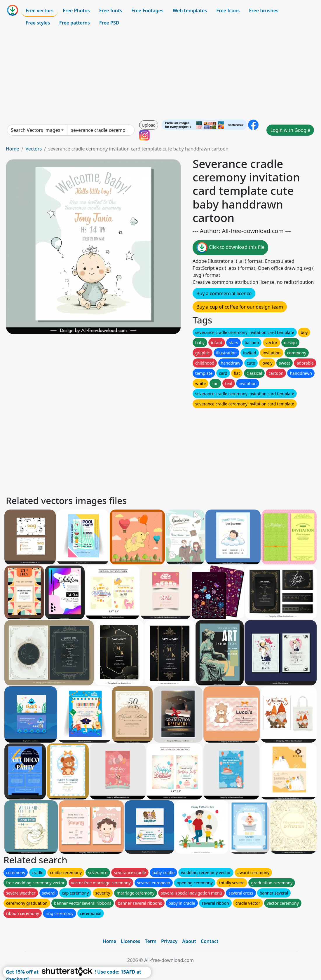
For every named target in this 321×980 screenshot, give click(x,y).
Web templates (190, 10)
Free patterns (75, 23)
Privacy (169, 941)
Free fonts (111, 10)
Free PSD (109, 23)
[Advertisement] (160, 74)
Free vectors (40, 10)
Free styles (38, 23)
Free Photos (76, 10)
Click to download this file (230, 248)
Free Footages (147, 10)
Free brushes (264, 10)
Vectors (34, 149)
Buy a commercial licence (224, 293)
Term (151, 941)
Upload (149, 125)
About (189, 941)
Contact (210, 941)
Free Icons (228, 10)
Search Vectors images (35, 130)
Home (13, 149)
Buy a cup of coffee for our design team (240, 307)
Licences (130, 941)
